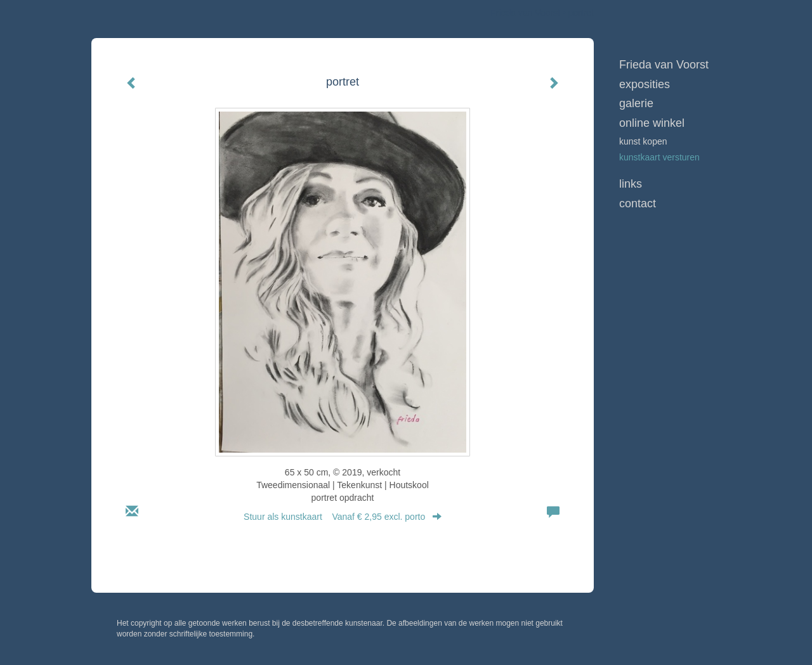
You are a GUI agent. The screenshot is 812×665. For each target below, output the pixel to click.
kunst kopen (643, 141)
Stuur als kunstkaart (343, 517)
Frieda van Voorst (525, 13)
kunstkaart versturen (659, 157)
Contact (638, 203)
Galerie (636, 103)
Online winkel (652, 123)
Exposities (645, 84)
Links (631, 184)
